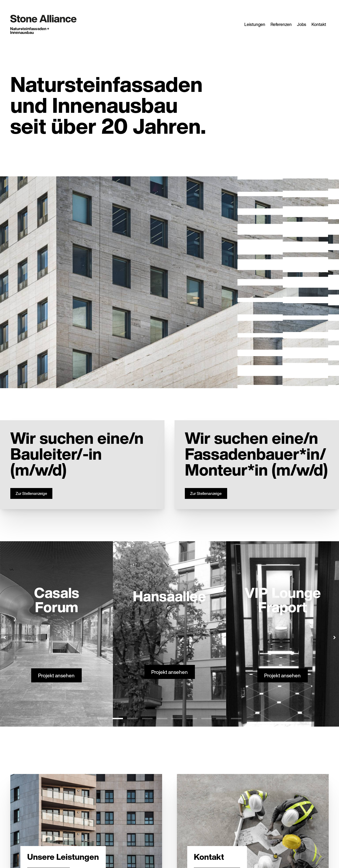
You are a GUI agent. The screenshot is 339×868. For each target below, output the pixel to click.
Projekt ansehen (57, 675)
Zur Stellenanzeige (31, 493)
